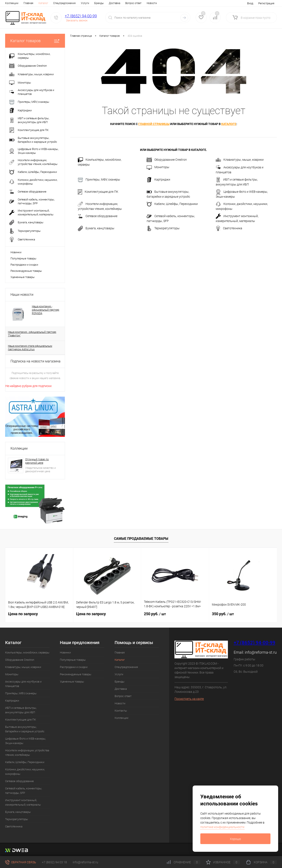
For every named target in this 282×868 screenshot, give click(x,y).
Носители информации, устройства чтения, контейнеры (100, 206)
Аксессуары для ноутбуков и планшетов (240, 169)
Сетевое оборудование (98, 216)
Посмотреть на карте (189, 699)
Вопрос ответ (115, 3)
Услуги (67, 3)
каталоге (229, 124)
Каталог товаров (35, 41)
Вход (250, 3)
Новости (133, 3)
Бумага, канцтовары (96, 228)
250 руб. (155, 614)
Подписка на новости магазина (35, 361)
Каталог (25, 3)
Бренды (81, 3)
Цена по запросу (23, 614)
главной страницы (154, 124)
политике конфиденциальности (222, 827)
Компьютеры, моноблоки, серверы (100, 162)
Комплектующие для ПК (98, 192)
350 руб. (223, 614)
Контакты (150, 3)
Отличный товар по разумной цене (37, 461)
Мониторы (158, 168)
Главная (10, 3)
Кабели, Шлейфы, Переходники (172, 204)
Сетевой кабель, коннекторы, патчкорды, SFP (171, 218)
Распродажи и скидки (24, 265)
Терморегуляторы (163, 228)
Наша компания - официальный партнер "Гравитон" (32, 334)
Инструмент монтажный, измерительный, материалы (237, 218)
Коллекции (19, 448)
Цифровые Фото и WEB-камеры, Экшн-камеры (242, 194)
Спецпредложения (46, 3)
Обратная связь (21, 862)
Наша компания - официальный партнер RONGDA (46, 310)
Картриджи (158, 180)
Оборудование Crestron (167, 160)
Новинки (16, 252)
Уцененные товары (23, 277)
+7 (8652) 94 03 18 (54, 862)
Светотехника (229, 228)
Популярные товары (23, 258)
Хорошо (235, 839)
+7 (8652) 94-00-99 (81, 16)
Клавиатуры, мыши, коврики (240, 160)
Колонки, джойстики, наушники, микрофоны (242, 206)
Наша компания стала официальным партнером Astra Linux (30, 348)
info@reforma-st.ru (261, 652)
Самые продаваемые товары (141, 539)
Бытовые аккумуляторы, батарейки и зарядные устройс (168, 194)
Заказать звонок (77, 20)
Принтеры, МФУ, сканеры (99, 180)
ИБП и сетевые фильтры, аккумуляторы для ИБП (237, 182)
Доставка (96, 3)
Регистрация (266, 3)
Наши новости (22, 295)
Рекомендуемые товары (26, 271)
